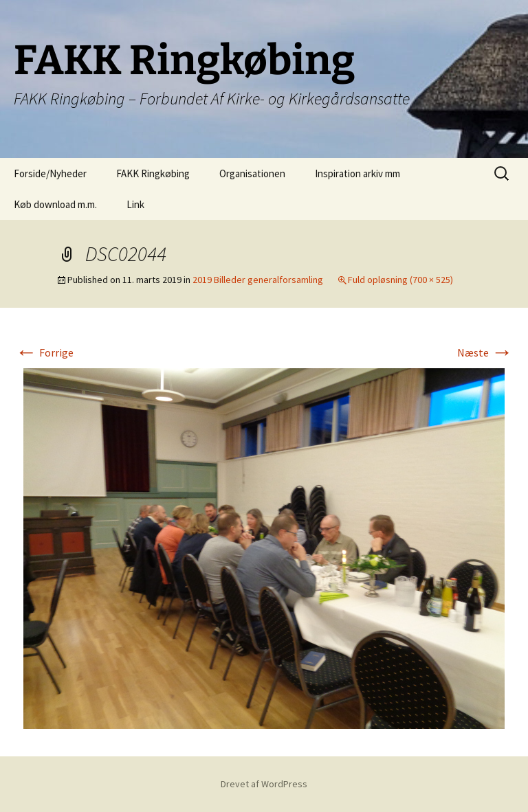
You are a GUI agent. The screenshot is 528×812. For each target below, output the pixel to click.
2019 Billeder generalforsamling (258, 280)
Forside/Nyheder (50, 173)
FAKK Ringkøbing (153, 173)
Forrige (44, 352)
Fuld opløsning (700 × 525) (400, 280)
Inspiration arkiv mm (357, 173)
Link (135, 204)
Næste (485, 352)
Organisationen (252, 173)
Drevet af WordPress (264, 784)
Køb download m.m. (55, 204)
